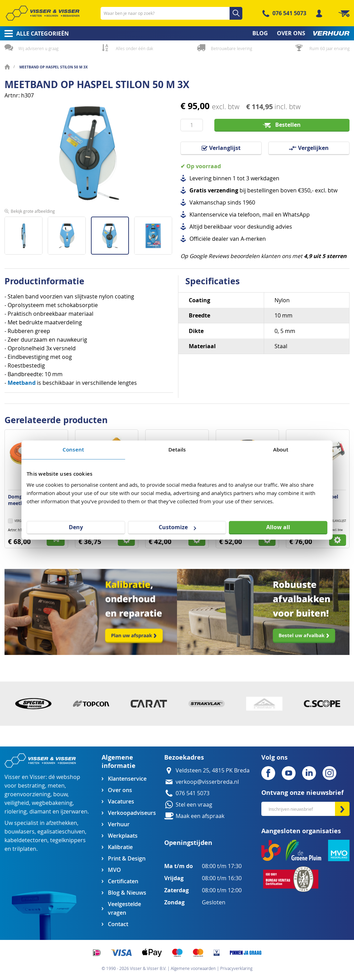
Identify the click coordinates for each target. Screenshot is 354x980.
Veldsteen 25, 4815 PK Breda (213, 770)
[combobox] (171, 13)
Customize (177, 527)
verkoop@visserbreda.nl (207, 782)
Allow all (278, 527)
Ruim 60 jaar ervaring (329, 48)
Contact (118, 924)
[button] (26, 233)
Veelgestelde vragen (124, 908)
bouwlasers (20, 832)
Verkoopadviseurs (132, 813)
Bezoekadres (184, 757)
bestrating (31, 786)
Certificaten (123, 881)
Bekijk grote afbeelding (33, 211)
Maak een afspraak (200, 816)
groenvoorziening (27, 794)
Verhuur (119, 824)
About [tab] (281, 450)
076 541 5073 (289, 13)
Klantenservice (127, 779)
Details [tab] (177, 450)
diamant (40, 812)
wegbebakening (52, 803)
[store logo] (43, 13)
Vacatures (121, 802)
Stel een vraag (194, 805)
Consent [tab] (73, 450)
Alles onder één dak (134, 48)
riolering (16, 812)
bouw (60, 794)
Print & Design (127, 859)
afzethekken (62, 823)
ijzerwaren (74, 812)
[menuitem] (34, 34)
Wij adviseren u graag (38, 48)
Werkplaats (123, 836)
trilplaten (24, 849)
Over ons (120, 790)
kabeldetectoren (26, 840)
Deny (76, 527)
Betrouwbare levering (231, 48)
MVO (114, 870)
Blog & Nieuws (127, 893)
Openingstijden (188, 843)
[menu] (177, 33)
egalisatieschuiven (61, 832)
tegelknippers (68, 840)
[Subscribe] (342, 809)
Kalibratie (120, 847)
